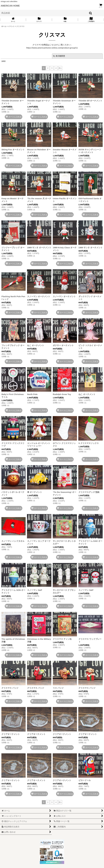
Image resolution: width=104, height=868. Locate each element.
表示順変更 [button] (59, 56)
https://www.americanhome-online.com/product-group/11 (52, 48)
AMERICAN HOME (10, 6)
